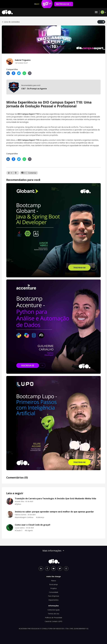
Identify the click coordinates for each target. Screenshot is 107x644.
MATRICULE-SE (64, 4)
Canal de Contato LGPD (53, 621)
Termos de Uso (53, 614)
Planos (54, 581)
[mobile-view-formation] (53, 87)
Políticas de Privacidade (54, 618)
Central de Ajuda (53, 610)
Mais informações (54, 551)
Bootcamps (54, 584)
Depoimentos (53, 600)
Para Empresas (54, 596)
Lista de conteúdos (11, 22)
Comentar (32, 173)
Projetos (54, 588)
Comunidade (54, 592)
